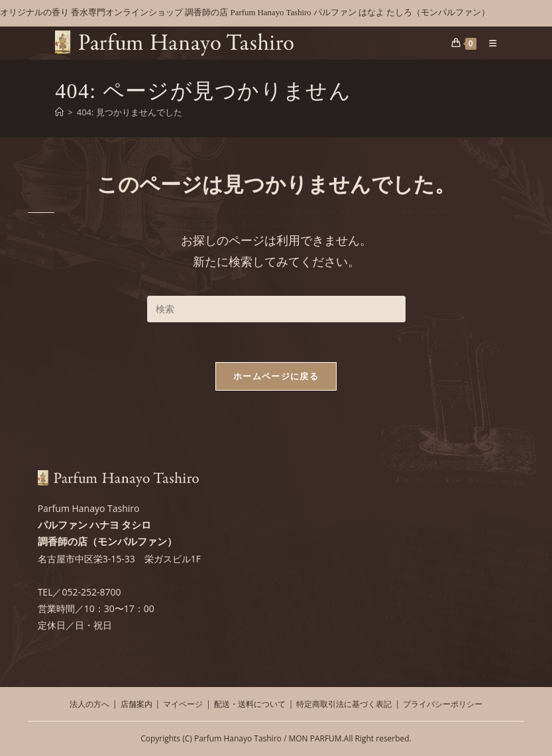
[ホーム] (59, 112)
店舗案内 (137, 704)
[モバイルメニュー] (488, 43)
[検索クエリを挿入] (276, 309)
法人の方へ (89, 704)
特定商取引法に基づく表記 (344, 704)
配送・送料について (250, 704)
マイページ (183, 704)
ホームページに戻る (276, 376)
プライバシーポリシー (443, 704)
